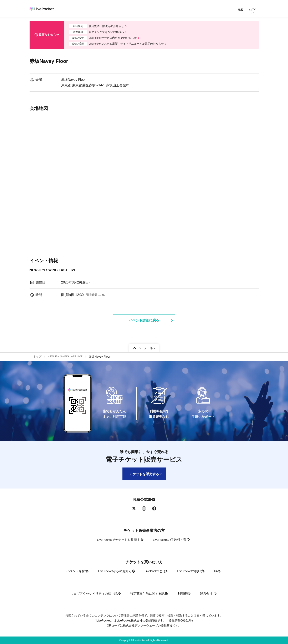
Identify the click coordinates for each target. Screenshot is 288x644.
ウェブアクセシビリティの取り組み (85, 594)
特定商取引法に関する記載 (145, 594)
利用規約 (186, 594)
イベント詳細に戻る (144, 321)
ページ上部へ (147, 346)
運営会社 (216, 594)
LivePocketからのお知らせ (108, 571)
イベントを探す (62, 571)
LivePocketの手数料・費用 (173, 540)
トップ (38, 356)
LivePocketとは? (154, 571)
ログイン (253, 10)
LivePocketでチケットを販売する (114, 540)
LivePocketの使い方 (196, 571)
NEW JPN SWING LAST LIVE (55, 271)
